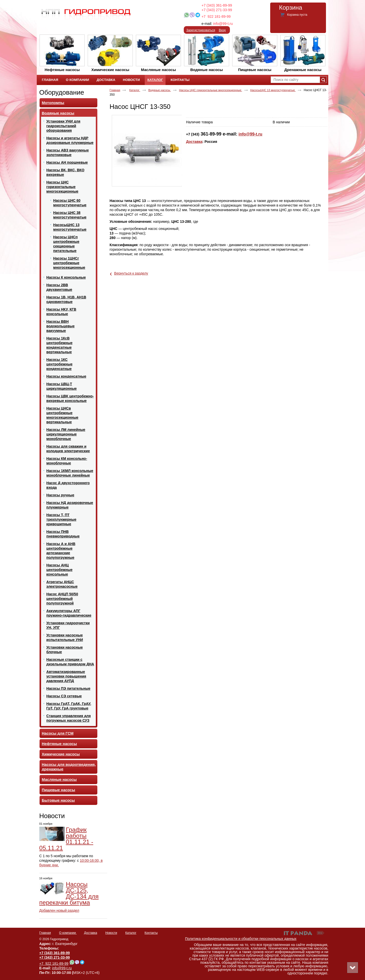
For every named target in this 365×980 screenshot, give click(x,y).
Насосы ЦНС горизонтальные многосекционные (211, 90)
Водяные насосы (160, 90)
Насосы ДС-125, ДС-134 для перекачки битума (69, 893)
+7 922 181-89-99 (216, 16)
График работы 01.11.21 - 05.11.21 (66, 839)
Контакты (151, 933)
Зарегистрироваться (201, 30)
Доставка (194, 142)
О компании (68, 933)
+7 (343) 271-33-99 (217, 10)
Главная (115, 90)
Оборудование (62, 92)
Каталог (155, 80)
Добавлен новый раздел (59, 910)
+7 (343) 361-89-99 (217, 5)
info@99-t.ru (223, 24)
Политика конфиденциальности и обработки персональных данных (241, 939)
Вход (222, 30)
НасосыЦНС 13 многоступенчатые (273, 90)
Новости (52, 816)
